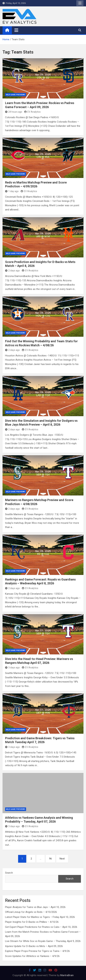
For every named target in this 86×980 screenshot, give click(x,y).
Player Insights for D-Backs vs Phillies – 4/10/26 (32, 922)
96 (50, 859)
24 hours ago (14, 112)
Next (62, 859)
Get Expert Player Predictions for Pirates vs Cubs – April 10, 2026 (41, 927)
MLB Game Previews (16, 95)
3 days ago (12, 668)
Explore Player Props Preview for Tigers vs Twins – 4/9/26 (37, 951)
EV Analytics (32, 112)
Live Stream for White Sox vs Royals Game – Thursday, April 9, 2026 (43, 941)
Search (9, 873)
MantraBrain (67, 975)
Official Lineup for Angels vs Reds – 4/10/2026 (31, 912)
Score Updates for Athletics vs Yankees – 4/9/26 (32, 956)
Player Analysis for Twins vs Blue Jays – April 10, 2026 (35, 907)
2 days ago (12, 271)
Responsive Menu (80, 3)
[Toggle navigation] (16, 30)
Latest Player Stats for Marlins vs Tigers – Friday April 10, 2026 (40, 917)
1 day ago (12, 191)
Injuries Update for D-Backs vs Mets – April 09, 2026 (34, 946)
